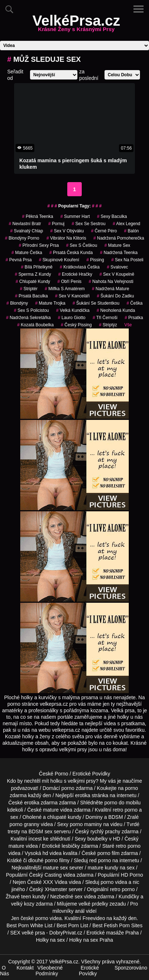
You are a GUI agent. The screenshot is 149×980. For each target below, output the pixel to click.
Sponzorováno (131, 968)
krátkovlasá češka (80, 267)
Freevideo (94, 918)
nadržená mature (110, 289)
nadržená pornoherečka (119, 238)
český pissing (76, 325)
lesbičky (71, 846)
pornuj (57, 224)
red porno (100, 860)
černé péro (104, 231)
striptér (29, 289)
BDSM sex (41, 831)
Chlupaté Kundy (33, 281)
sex (78, 897)
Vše (128, 325)
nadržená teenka (119, 253)
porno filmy (57, 860)
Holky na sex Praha (91, 940)
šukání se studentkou (96, 303)
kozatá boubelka (36, 325)
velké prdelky (93, 904)
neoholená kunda (116, 310)
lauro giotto (72, 318)
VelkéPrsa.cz (76, 25)
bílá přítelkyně (37, 267)
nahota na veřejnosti (111, 281)
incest (35, 839)
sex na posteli (127, 260)
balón (131, 231)
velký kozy (23, 904)
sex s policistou (32, 310)
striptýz (108, 325)
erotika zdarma (41, 803)
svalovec (117, 267)
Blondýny (17, 303)
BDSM (115, 817)
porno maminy (86, 824)
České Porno (54, 774)
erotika (83, 795)
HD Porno (132, 875)
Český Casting (45, 875)
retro (115, 889)
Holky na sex (50, 940)
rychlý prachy (105, 831)
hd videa (52, 853)
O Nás (5, 971)
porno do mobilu (122, 803)
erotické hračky (75, 274)
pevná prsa (19, 260)
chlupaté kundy (64, 817)
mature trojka (50, 303)
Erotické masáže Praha (113, 933)
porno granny (24, 824)
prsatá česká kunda (71, 253)
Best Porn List (73, 925)
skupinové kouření (59, 260)
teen (26, 897)
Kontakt (25, 968)
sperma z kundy (33, 274)
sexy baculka (112, 216)
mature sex (117, 245)
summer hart (75, 216)
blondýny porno (22, 238)
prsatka (134, 318)
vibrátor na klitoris (66, 238)
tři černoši (105, 318)
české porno (34, 918)
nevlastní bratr (25, 224)
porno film (108, 853)
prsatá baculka (32, 296)
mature (51, 810)
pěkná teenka (38, 216)
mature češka (27, 253)
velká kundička (73, 310)
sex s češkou (82, 245)
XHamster (56, 889)
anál (80, 911)
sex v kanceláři (72, 296)
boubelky (97, 839)
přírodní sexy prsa (39, 245)
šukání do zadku (116, 296)
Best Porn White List (29, 925)
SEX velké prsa (27, 933)
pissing (95, 260)
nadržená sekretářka (28, 318)
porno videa (114, 882)
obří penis (70, 281)
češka (135, 303)
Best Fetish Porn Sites (117, 925)
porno (68, 788)
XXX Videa (55, 882)
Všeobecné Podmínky (49, 971)
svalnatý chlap (27, 231)
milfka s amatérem (65, 289)
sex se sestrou (88, 224)
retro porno (125, 810)
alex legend (127, 224)
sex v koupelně (117, 274)
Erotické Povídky (91, 774)
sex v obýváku (67, 231)
